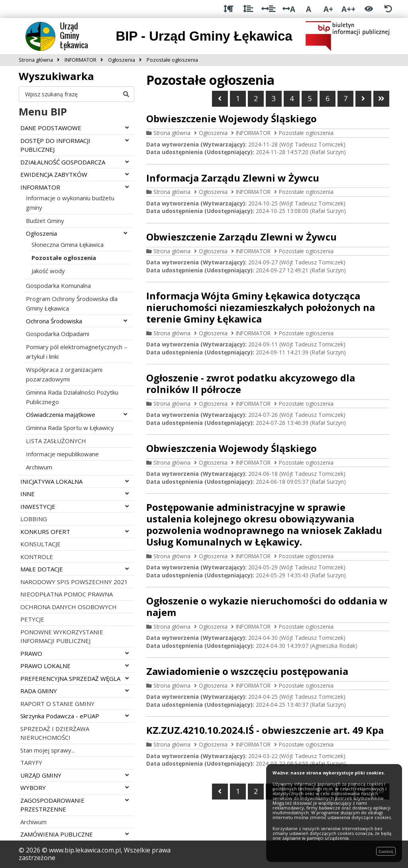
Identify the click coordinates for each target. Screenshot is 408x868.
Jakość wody (48, 271)
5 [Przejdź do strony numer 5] (310, 98)
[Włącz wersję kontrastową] (369, 9)
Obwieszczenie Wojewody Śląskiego (231, 118)
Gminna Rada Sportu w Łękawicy (70, 428)
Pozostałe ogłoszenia (64, 258)
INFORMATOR (253, 133)
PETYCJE (32, 619)
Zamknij (386, 851)
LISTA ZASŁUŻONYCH (56, 441)
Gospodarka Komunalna (58, 285)
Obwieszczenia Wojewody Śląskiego (231, 448)
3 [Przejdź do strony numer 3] (274, 98)
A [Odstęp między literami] (289, 9)
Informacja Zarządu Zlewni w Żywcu (233, 178)
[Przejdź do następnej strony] (363, 99)
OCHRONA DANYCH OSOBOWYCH (69, 607)
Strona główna (172, 133)
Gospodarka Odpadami (58, 334)
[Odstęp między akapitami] (229, 9)
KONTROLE (37, 557)
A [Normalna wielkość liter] (309, 9)
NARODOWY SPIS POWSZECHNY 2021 (74, 582)
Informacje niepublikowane (62, 454)
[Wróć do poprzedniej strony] (220, 99)
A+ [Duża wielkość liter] (328, 9)
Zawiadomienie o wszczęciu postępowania (247, 671)
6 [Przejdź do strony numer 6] (328, 98)
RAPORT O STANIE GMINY (57, 704)
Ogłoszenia (213, 133)
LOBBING (34, 519)
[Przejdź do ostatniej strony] (381, 99)
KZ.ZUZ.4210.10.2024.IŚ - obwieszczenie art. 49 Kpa (265, 730)
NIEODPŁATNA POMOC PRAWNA (67, 594)
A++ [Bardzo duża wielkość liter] (348, 9)
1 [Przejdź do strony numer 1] (238, 98)
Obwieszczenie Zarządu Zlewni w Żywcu (241, 237)
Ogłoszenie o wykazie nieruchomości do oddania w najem (267, 606)
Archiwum (39, 467)
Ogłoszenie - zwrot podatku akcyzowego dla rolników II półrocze (251, 383)
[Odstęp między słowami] (268, 9)
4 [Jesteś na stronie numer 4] (292, 98)
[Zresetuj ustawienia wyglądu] (388, 9)
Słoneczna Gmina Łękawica (68, 244)
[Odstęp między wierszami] (248, 9)
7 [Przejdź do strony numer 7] (345, 98)
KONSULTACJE (40, 544)
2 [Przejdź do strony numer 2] (256, 98)
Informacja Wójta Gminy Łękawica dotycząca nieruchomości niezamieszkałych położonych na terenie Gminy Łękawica (261, 307)
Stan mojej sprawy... (48, 750)
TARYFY (31, 762)
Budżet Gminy (45, 221)
